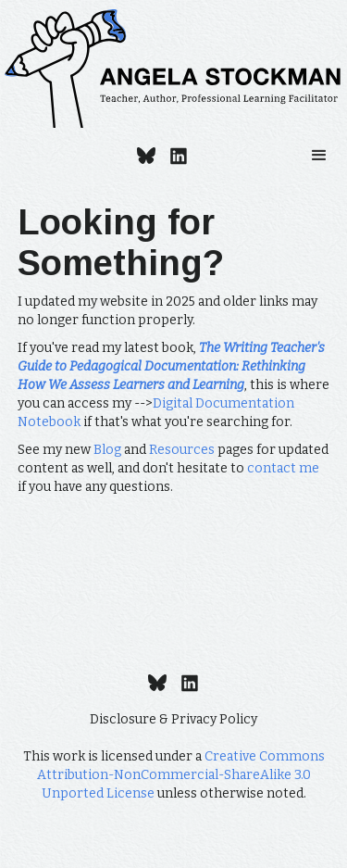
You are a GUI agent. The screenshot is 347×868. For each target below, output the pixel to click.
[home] (173, 69)
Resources (182, 450)
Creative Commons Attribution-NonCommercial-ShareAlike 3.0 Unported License (181, 775)
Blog (107, 450)
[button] (319, 156)
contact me (283, 468)
